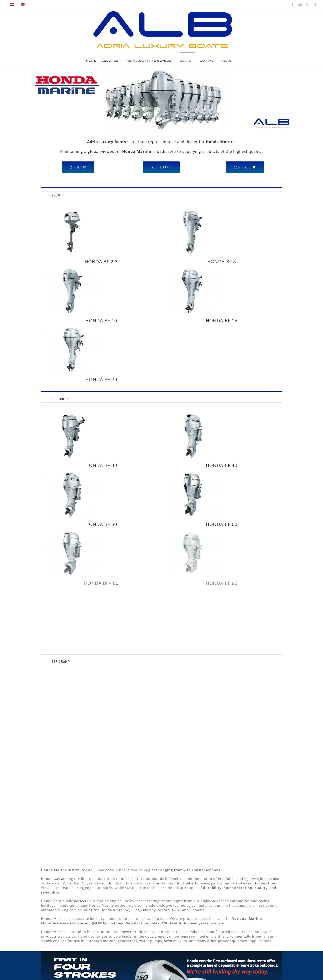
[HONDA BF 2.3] (72, 213)
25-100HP (60, 399)
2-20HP (58, 195)
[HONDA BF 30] (72, 416)
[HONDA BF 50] (123, 450)
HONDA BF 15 (247, 295)
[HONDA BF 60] (218, 450)
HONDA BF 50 (152, 499)
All (43, 195)
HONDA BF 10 (152, 295)
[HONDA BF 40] (167, 416)
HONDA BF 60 (247, 499)
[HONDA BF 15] (218, 246)
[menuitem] (43, 195)
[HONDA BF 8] (167, 213)
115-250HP (61, 662)
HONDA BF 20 (101, 354)
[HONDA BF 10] (123, 246)
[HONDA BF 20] (72, 305)
